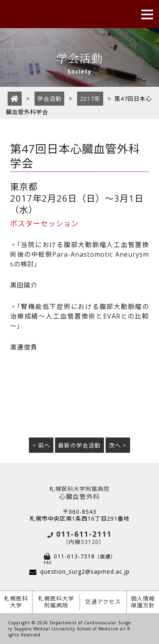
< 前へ (41, 445)
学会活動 (49, 99)
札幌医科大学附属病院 (56, 602)
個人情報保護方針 (143, 602)
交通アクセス (103, 602)
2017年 (90, 99)
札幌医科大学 (16, 602)
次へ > (118, 445)
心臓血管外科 (79, 493)
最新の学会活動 (79, 445)
